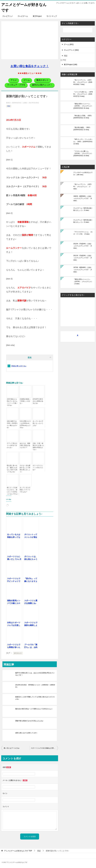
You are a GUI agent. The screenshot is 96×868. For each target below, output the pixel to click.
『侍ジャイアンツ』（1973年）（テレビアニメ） (83, 82)
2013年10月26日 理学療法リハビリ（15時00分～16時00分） (35, 686)
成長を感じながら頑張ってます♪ (26, 733)
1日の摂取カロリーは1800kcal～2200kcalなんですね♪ (25, 424)
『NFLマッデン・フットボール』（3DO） (83, 141)
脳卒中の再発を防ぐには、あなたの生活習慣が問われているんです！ (35, 674)
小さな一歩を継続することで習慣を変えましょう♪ (25, 468)
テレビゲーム (23, 16)
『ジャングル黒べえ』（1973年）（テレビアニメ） (83, 94)
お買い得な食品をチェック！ (30, 66)
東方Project (37, 16)
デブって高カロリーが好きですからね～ (12, 445)
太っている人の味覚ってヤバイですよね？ (25, 489)
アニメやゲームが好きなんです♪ (83, 173)
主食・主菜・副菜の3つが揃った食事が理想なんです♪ (38, 446)
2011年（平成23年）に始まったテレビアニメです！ (83, 258)
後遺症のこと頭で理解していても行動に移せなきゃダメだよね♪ (35, 698)
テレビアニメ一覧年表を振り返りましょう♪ (83, 221)
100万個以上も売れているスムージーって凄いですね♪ (12, 402)
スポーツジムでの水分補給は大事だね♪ (44, 748)
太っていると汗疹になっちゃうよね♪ (38, 423)
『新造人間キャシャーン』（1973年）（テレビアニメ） (83, 106)
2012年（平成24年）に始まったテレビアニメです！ (83, 246)
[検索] (78, 30)
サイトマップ (52, 16)
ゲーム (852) (69, 44)
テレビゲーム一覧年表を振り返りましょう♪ (83, 209)
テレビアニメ (8, 16)
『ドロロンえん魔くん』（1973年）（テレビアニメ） (83, 153)
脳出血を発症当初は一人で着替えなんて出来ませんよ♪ (34, 709)
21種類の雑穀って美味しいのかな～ (25, 401)
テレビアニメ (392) (71, 50)
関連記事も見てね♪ (19, 366)
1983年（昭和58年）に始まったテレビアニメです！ (83, 198)
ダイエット (18, 653)
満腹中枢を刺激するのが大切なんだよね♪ (29, 721)
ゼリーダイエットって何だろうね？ (38, 467)
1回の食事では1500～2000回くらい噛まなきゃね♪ (12, 424)
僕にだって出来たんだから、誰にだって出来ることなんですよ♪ (12, 491)
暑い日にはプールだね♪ (12, 748)
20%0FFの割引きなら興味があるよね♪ (38, 401)
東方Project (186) (71, 64)
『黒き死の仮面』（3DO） (82, 128)
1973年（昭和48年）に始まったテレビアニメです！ (83, 269)
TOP (18, 851)
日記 (9, 106)
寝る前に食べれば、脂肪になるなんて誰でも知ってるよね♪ (12, 468)
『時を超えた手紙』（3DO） (83, 116)
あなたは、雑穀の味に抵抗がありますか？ (25, 445)
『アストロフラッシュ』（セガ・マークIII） (83, 233)
